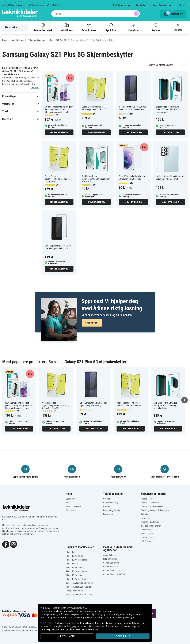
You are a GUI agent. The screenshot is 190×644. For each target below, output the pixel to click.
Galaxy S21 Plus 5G (58, 40)
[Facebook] (6, 544)
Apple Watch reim (111, 555)
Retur (68, 503)
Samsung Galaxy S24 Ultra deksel (80, 595)
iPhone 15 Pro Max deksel (76, 579)
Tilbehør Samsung (36, 40)
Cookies (107, 506)
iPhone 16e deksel (73, 564)
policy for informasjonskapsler (66, 617)
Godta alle (123, 636)
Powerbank (134, 27)
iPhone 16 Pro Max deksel (76, 571)
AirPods (144, 514)
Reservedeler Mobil (43, 27)
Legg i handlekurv (59, 132)
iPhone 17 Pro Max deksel (76, 560)
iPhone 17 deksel (73, 552)
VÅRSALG (178, 27)
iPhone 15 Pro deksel (75, 575)
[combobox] (96, 14)
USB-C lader (146, 541)
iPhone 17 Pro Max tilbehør (152, 506)
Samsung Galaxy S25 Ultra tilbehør (155, 510)
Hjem (5, 40)
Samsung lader (147, 534)
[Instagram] (14, 544)
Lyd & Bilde (111, 27)
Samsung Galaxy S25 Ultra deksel (80, 583)
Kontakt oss (71, 510)
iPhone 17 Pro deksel (75, 556)
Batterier (156, 27)
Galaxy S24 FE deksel (74, 591)
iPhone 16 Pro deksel (75, 568)
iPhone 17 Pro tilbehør (150, 503)
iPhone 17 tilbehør (149, 499)
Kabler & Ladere (89, 27)
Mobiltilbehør (67, 27)
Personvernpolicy (111, 503)
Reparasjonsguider (74, 506)
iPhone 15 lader (148, 537)
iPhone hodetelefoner (150, 522)
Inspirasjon (108, 514)
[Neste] (185, 400)
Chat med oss (92, 323)
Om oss (107, 499)
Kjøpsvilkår (70, 499)
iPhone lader (146, 530)
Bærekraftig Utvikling (112, 510)
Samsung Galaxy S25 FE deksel (79, 587)
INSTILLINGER (67, 636)
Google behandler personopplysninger (116, 617)
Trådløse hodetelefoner (151, 526)
